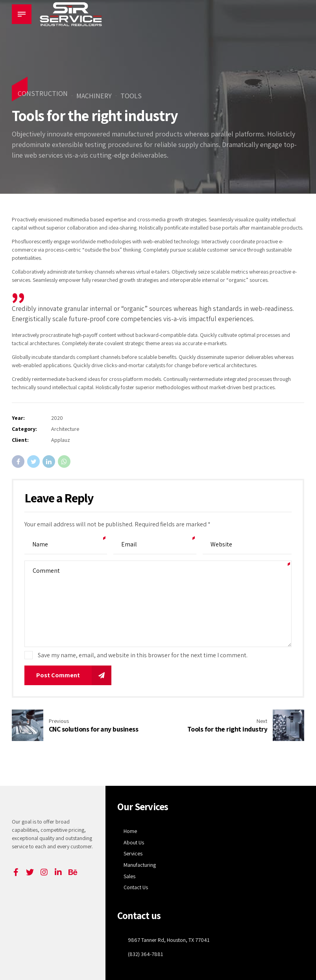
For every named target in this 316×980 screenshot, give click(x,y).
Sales (129, 876)
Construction (43, 93)
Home (130, 831)
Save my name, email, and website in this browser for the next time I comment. (143, 655)
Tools (131, 96)
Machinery (94, 96)
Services (133, 853)
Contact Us (136, 887)
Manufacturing (140, 865)
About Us (134, 842)
